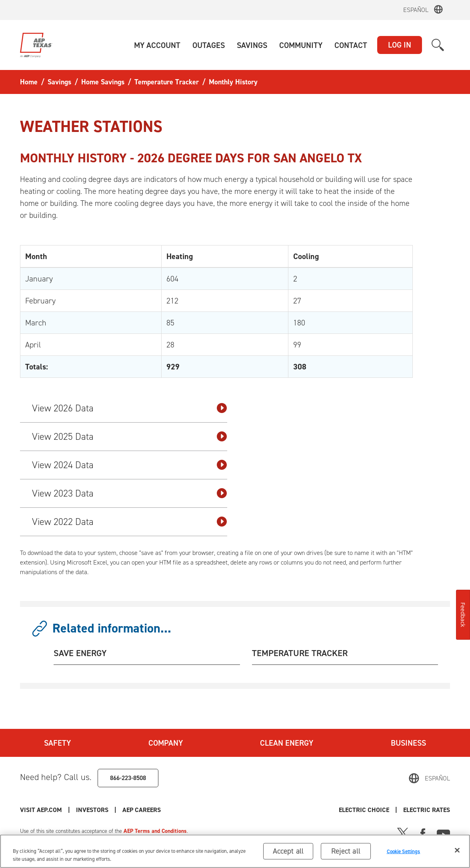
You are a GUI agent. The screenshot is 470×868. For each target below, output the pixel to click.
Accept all (288, 856)
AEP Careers (142, 810)
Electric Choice (364, 810)
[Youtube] (443, 833)
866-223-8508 (128, 778)
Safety (57, 743)
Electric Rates (427, 810)
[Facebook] (423, 833)
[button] (157, 45)
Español (416, 10)
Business (408, 743)
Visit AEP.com (41, 810)
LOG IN (400, 45)
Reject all (346, 856)
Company (166, 743)
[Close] (457, 855)
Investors (92, 810)
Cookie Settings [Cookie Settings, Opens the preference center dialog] (404, 856)
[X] (403, 833)
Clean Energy (287, 743)
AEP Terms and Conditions (155, 831)
